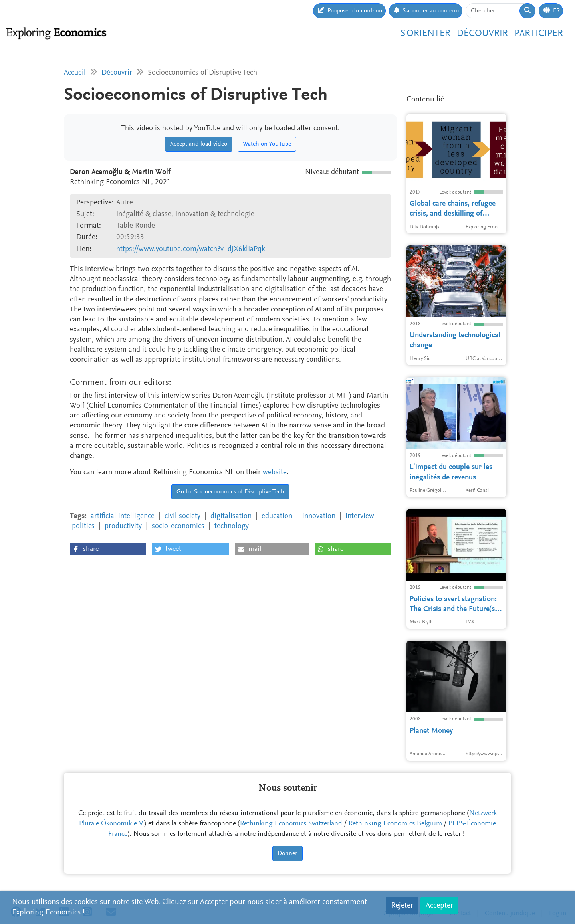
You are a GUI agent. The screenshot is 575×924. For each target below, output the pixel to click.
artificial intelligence (123, 516)
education (277, 516)
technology (232, 526)
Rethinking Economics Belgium (395, 824)
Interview (360, 516)
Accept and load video (199, 144)
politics (83, 526)
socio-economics (178, 526)
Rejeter (402, 906)
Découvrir (482, 34)
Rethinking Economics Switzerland (291, 824)
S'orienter (425, 34)
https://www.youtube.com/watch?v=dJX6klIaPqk (191, 249)
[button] (108, 549)
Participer (539, 34)
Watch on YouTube (267, 144)
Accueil (75, 73)
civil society (182, 516)
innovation (319, 516)
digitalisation (231, 516)
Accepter (439, 906)
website (275, 472)
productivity (123, 526)
